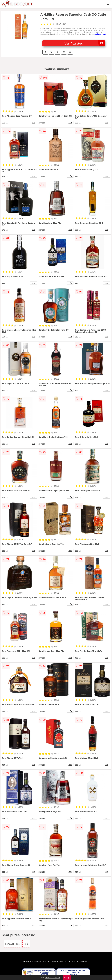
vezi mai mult (100, 34)
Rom (26, 944)
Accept (67, 978)
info (34, 123)
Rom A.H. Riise (12, 944)
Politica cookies (80, 961)
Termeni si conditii (32, 961)
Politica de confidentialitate (57, 961)
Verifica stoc (85, 43)
